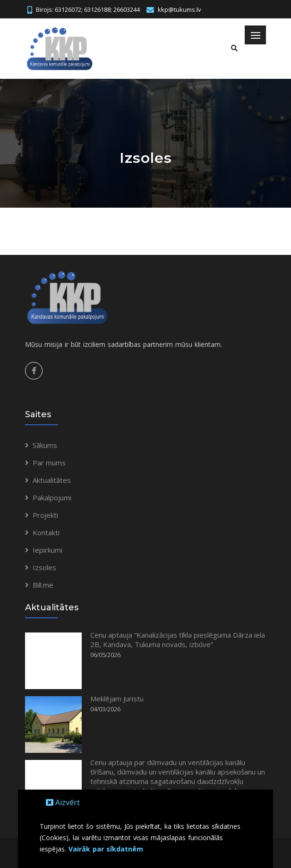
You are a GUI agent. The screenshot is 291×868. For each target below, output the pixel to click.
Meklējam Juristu (117, 699)
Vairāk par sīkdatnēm (106, 849)
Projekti (45, 515)
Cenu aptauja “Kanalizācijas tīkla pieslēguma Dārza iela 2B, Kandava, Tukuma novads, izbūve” (178, 640)
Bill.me (43, 585)
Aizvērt (63, 802)
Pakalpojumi (52, 497)
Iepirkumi (47, 550)
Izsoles (44, 567)
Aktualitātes (52, 480)
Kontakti (46, 532)
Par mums (49, 463)
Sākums (45, 445)
